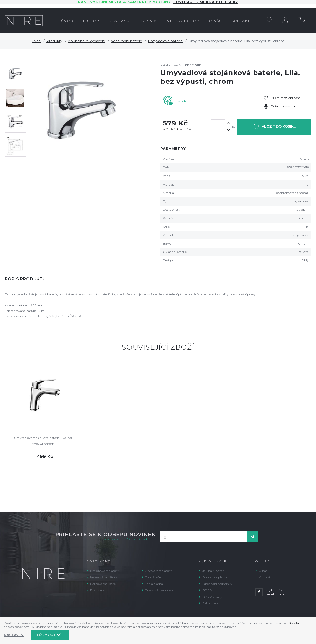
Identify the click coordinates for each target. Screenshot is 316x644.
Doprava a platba (215, 577)
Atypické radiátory (159, 571)
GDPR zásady (212, 597)
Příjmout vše (50, 635)
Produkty (54, 41)
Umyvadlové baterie (165, 41)
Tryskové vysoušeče (159, 590)
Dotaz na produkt (284, 106)
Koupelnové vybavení (87, 41)
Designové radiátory (104, 571)
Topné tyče (153, 577)
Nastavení (14, 635)
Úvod (36, 41)
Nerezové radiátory (104, 577)
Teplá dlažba (154, 584)
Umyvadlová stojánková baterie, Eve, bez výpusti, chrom (43, 441)
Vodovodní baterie (127, 41)
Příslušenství (99, 590)
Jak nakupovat (213, 571)
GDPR (207, 590)
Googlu (294, 623)
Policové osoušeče (103, 584)
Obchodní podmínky (217, 584)
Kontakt (265, 577)
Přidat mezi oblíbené (286, 98)
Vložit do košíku (274, 127)
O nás (263, 571)
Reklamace (210, 603)
